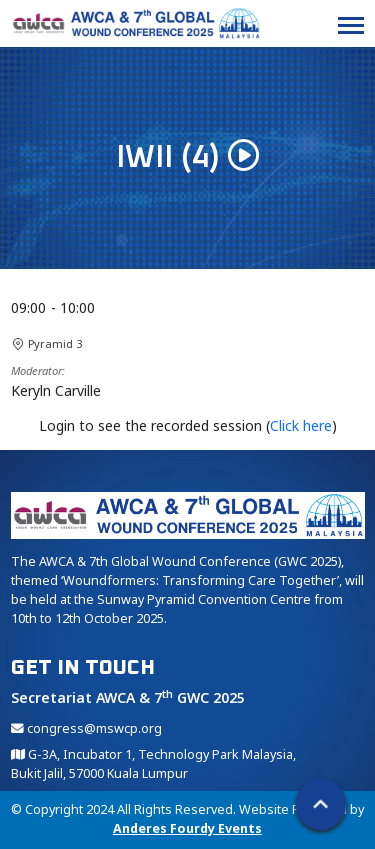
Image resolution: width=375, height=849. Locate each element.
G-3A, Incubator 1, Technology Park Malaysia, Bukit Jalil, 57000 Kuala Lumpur (153, 764)
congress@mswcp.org (86, 728)
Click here (301, 425)
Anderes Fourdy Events (187, 828)
